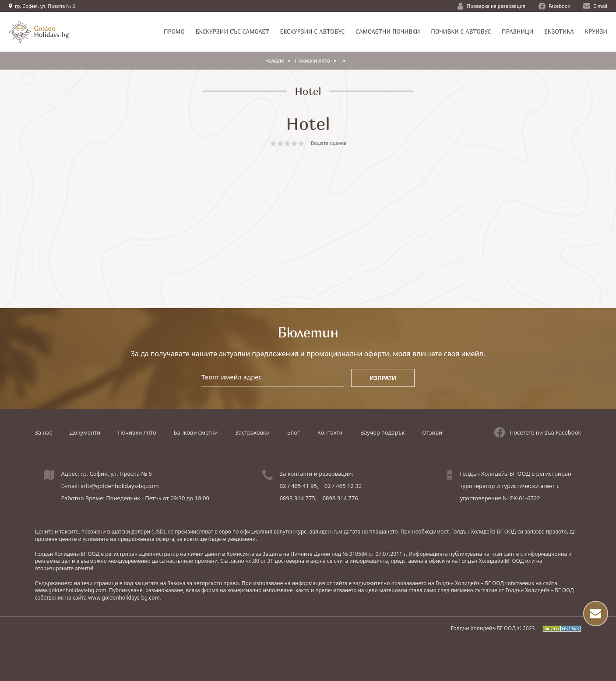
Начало (275, 61)
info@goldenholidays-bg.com (120, 486)
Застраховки (252, 432)
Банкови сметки (196, 432)
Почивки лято (313, 61)
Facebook (554, 6)
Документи (85, 432)
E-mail (595, 6)
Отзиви (432, 432)
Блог (294, 432)
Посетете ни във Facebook (538, 432)
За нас (44, 432)
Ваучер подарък (383, 432)
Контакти (330, 432)
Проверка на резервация (491, 6)
